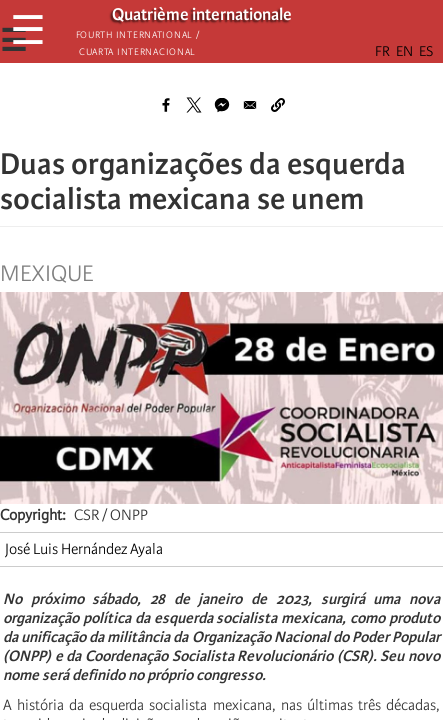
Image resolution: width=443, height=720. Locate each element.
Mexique (46, 274)
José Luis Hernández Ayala (84, 549)
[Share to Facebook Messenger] (222, 105)
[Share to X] (194, 105)
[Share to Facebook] (166, 105)
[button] (278, 105)
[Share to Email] (250, 105)
